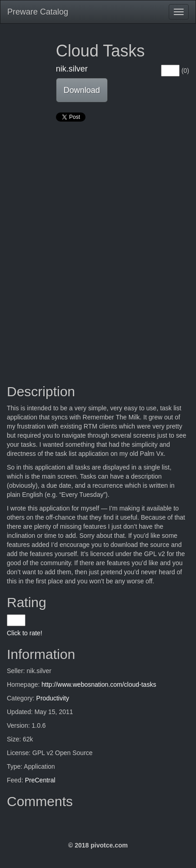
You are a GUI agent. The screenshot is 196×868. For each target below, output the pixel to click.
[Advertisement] (98, 240)
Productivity (53, 698)
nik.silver (72, 69)
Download (82, 90)
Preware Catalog (38, 12)
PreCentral (40, 780)
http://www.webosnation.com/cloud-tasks (99, 684)
